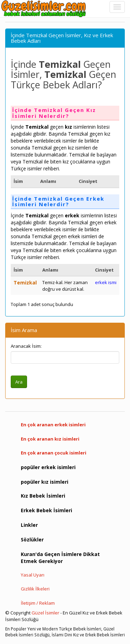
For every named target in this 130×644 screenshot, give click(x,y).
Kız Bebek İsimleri (43, 496)
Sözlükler (32, 540)
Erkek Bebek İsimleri (46, 510)
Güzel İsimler (45, 613)
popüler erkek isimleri (48, 467)
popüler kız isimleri (45, 482)
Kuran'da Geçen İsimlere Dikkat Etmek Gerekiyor (60, 558)
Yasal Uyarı (33, 575)
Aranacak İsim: (26, 346)
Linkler (29, 525)
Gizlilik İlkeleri (35, 589)
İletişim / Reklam (38, 603)
